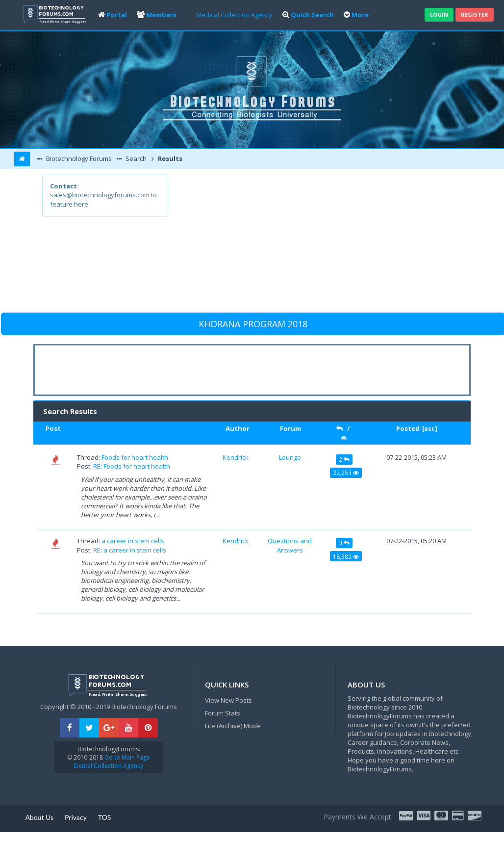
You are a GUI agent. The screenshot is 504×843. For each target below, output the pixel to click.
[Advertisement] (315, 242)
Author (238, 428)
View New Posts (228, 700)
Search (135, 158)
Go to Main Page (126, 757)
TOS (105, 817)
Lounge (290, 457)
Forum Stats (223, 713)
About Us (39, 817)
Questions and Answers (290, 545)
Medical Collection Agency (234, 15)
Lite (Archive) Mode (233, 726)
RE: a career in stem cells (130, 550)
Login (439, 14)
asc (429, 429)
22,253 (346, 473)
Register (475, 14)
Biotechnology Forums (78, 158)
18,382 (346, 556)
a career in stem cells (133, 541)
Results (169, 158)
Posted (408, 428)
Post (53, 428)
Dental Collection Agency (109, 766)
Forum (290, 428)
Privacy (76, 817)
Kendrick (236, 457)
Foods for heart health (135, 457)
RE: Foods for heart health (132, 466)
